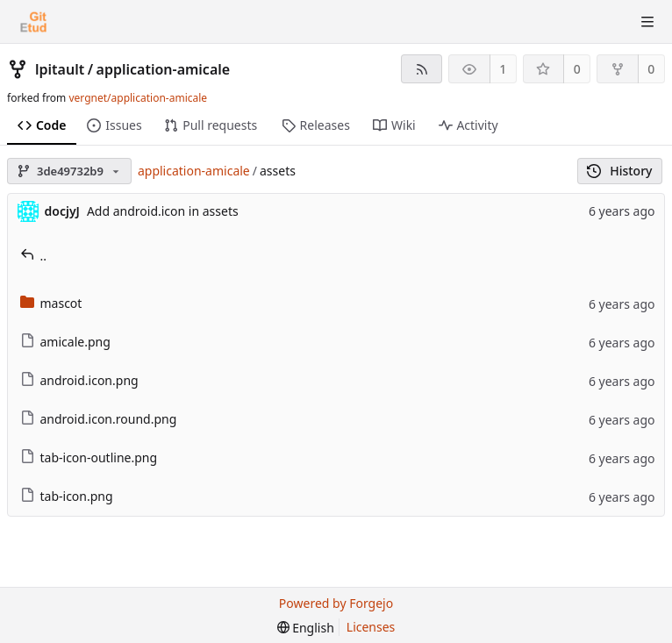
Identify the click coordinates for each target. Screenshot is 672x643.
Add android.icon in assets (163, 211)
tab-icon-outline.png (89, 457)
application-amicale (164, 69)
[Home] (33, 22)
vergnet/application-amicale (138, 98)
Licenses (371, 627)
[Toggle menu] (647, 22)
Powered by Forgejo (336, 603)
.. (34, 256)
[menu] (306, 628)
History (620, 171)
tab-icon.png (67, 496)
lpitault (60, 69)
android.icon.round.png (99, 419)
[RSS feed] (422, 69)
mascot (51, 303)
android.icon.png (79, 380)
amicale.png (65, 342)
